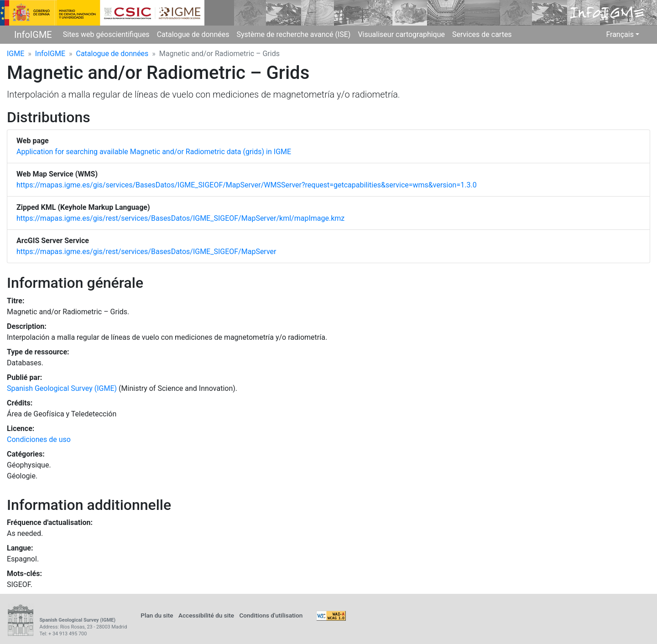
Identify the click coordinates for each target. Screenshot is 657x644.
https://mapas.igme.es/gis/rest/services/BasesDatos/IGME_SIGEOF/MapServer (146, 252)
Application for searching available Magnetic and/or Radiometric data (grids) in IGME (154, 152)
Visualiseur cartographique (401, 34)
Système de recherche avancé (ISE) (293, 34)
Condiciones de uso (39, 439)
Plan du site (157, 615)
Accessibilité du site (206, 615)
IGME (16, 54)
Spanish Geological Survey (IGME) (62, 388)
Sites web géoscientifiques (106, 34)
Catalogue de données (193, 34)
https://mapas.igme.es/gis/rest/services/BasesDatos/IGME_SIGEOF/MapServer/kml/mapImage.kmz (180, 218)
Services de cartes (482, 34)
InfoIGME (33, 35)
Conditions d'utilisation (271, 615)
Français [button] (620, 34)
